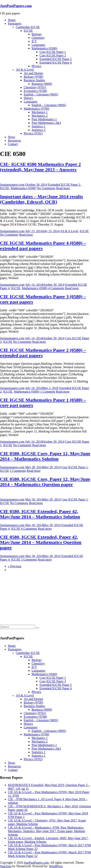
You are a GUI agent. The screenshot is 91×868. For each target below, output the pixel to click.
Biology (37, 34)
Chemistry (38, 38)
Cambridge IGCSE (28, 27)
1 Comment (48, 392)
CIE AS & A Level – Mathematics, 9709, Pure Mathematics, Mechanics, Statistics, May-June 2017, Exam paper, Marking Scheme (46, 831)
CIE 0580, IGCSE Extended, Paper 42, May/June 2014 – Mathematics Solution (40, 514)
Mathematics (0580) (44, 48)
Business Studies (34, 80)
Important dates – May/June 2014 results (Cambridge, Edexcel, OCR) (41, 199)
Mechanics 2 (40, 116)
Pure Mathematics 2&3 (46, 123)
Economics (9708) (35, 91)
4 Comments (56, 288)
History (28, 98)
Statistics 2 (38, 130)
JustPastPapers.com (16, 6)
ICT (34, 41)
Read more (63, 188)
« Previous (15, 566)
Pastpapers (15, 24)
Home (12, 20)
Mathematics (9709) (36, 109)
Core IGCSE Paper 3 (53, 55)
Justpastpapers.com (12, 185)
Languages (38, 45)
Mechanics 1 (40, 112)
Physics (36, 66)
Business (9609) (42, 84)
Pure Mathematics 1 (44, 119)
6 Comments (29, 529)
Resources (14, 140)
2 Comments (18, 471)
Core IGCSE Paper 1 (53, 52)
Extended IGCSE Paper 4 (56, 63)
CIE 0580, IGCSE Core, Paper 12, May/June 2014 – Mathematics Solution (45, 456)
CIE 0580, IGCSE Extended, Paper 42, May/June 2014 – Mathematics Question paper (41, 542)
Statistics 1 (38, 126)
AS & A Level (25, 70)
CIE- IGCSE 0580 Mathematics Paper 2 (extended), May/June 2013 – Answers (40, 167)
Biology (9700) (33, 77)
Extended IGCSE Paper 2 (56, 59)
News (11, 137)
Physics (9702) (33, 133)
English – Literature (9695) (41, 94)
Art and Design (33, 73)
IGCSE (28, 31)
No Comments (46, 188)
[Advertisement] (30, 599)
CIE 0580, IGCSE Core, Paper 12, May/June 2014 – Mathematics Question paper (45, 482)
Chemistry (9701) (35, 87)
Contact (13, 144)
